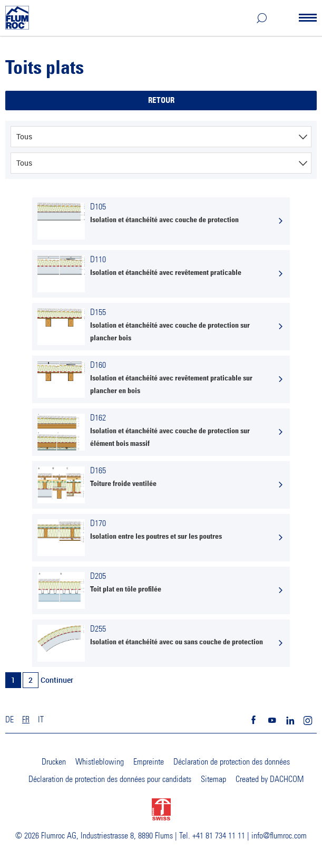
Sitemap (213, 779)
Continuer (57, 680)
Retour (161, 101)
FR (26, 720)
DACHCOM (287, 779)
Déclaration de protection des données (232, 762)
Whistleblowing (100, 762)
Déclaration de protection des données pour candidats (110, 779)
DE (9, 720)
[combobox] (161, 137)
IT (41, 720)
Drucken (54, 762)
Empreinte (149, 762)
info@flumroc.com (279, 836)
